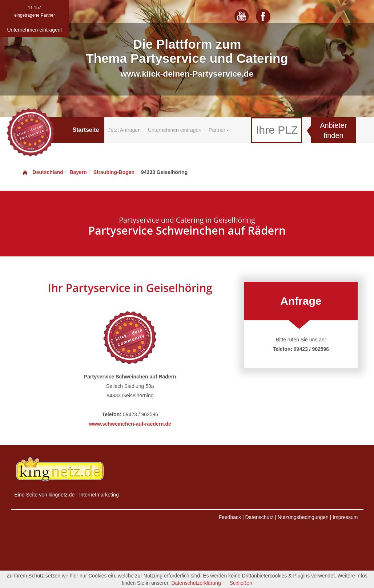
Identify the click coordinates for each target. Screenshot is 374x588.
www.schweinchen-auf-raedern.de (130, 424)
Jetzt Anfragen (124, 130)
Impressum (345, 517)
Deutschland (43, 172)
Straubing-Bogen (114, 172)
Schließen (241, 583)
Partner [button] (219, 130)
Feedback (230, 517)
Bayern (78, 172)
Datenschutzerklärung (196, 583)
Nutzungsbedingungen (303, 517)
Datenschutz (259, 517)
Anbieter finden (333, 131)
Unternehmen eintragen (175, 130)
